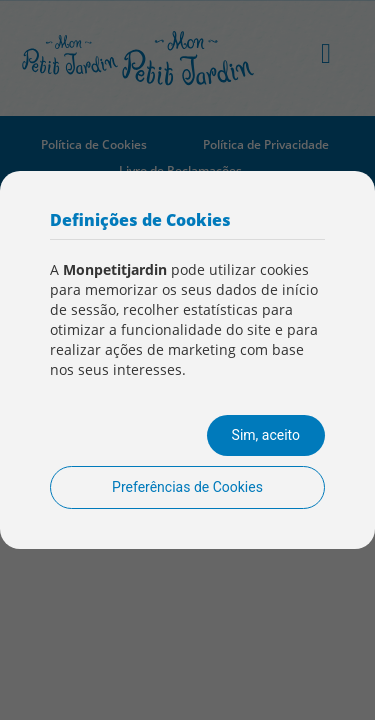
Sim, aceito (266, 435)
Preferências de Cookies (187, 487)
